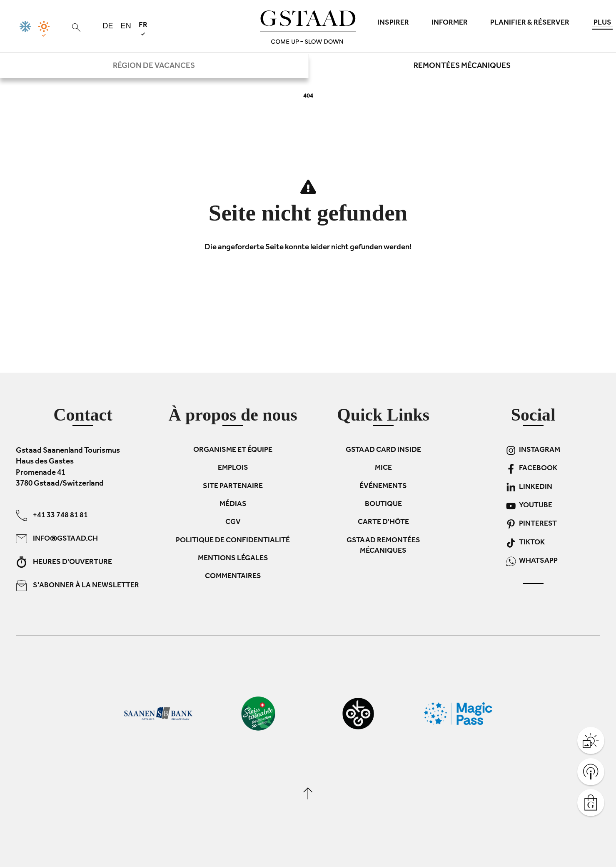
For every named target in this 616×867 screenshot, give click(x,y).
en (126, 26)
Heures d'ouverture (64, 562)
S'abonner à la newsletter (77, 585)
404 (308, 96)
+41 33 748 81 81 (52, 515)
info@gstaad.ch (57, 538)
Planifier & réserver (530, 23)
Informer (450, 23)
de (108, 26)
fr (143, 29)
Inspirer (393, 23)
